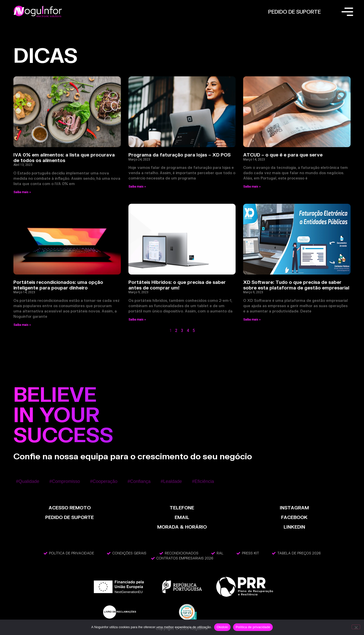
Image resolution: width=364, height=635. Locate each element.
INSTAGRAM (294, 508)
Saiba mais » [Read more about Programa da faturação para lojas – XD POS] (137, 187)
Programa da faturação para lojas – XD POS (179, 155)
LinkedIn (294, 527)
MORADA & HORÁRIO (182, 527)
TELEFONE (182, 508)
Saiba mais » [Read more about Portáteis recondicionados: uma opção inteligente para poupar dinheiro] (22, 325)
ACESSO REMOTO (70, 508)
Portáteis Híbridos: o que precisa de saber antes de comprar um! (177, 285)
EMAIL (182, 517)
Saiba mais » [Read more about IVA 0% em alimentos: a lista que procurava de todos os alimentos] (22, 192)
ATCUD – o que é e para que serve (283, 155)
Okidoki (222, 627)
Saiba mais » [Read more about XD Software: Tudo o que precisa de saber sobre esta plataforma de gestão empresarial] (252, 320)
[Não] (356, 627)
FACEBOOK (294, 517)
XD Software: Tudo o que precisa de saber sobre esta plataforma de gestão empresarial (296, 285)
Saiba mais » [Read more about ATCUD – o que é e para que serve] (252, 187)
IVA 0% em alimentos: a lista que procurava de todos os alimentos (64, 157)
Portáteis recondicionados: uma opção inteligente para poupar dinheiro (58, 285)
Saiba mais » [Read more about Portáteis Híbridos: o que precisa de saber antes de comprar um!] (137, 320)
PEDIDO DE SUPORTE (294, 12)
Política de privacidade (253, 627)
